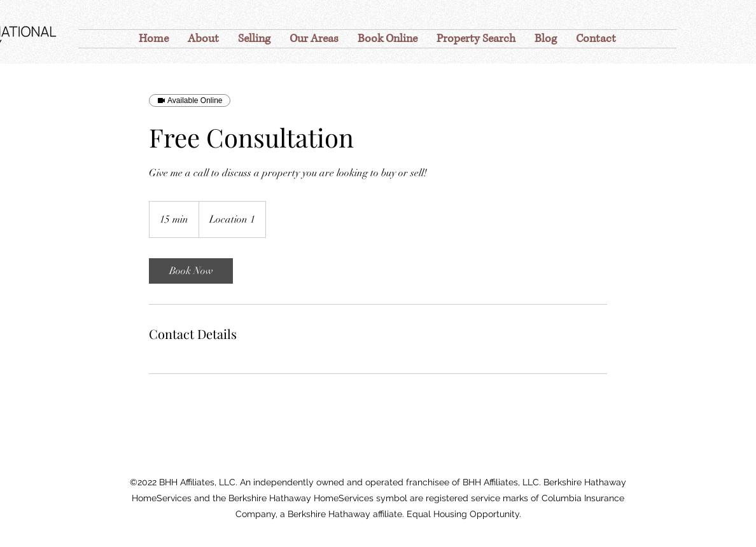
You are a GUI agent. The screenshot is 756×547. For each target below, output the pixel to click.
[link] (191, 271)
